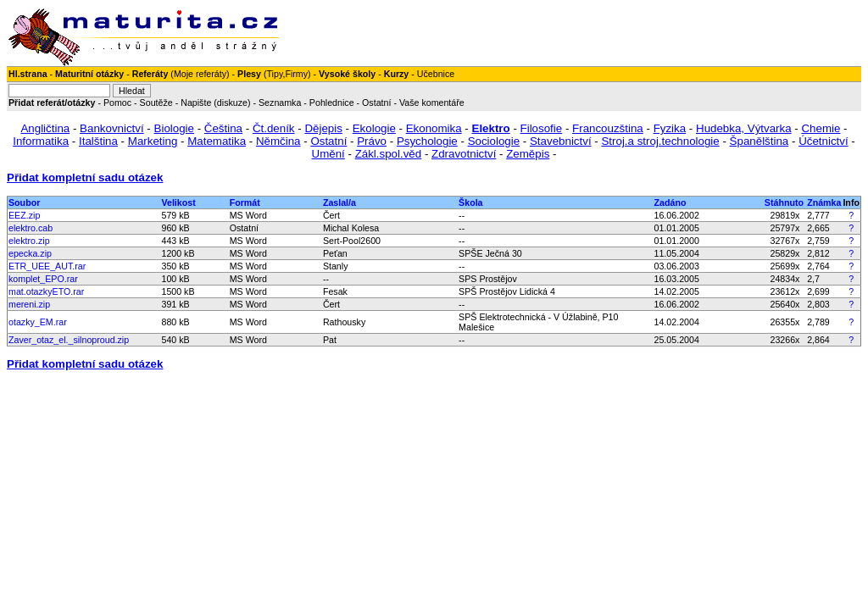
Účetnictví (823, 141)
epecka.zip (30, 253)
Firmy (296, 74)
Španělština (759, 141)
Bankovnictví (112, 128)
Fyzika (670, 128)
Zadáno (670, 202)
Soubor (24, 202)
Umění (328, 154)
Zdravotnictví (464, 154)
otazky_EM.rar (38, 322)
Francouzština (608, 128)
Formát (245, 202)
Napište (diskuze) (215, 103)
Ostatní (376, 103)
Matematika (217, 141)
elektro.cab (31, 228)
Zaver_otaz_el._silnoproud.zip (69, 340)
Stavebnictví (561, 141)
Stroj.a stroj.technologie (660, 141)
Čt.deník (274, 128)
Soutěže (156, 103)
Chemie (821, 128)
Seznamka (280, 103)
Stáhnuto (784, 202)
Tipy (274, 74)
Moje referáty (200, 74)
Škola (470, 202)
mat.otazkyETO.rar (46, 291)
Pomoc (117, 103)
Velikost (178, 202)
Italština (98, 141)
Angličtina (45, 128)
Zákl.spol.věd (389, 154)
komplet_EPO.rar (43, 279)
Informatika (41, 141)
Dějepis (323, 128)
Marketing (153, 141)
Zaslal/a (339, 202)
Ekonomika (434, 128)
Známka (824, 202)
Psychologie (427, 141)
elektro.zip (29, 241)
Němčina (278, 141)
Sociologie (494, 141)
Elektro (491, 128)
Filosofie (542, 128)
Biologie (174, 128)
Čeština (223, 128)
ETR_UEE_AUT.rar (47, 266)
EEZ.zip (24, 215)
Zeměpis (528, 154)
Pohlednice (332, 103)
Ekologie (374, 128)
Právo (372, 141)
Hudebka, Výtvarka (744, 128)
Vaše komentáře (432, 103)
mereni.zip (29, 304)
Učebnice (436, 74)
